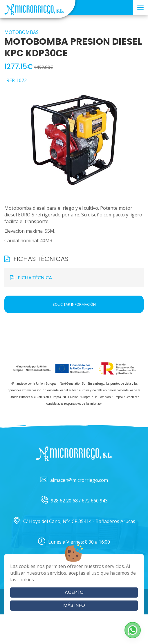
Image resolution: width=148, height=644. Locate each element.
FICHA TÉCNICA (31, 277)
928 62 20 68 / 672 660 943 (74, 501)
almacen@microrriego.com (74, 480)
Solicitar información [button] (74, 304)
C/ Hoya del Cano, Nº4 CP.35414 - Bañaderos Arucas (74, 521)
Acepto (74, 592)
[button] (133, 630)
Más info (74, 605)
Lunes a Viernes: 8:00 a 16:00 (74, 542)
